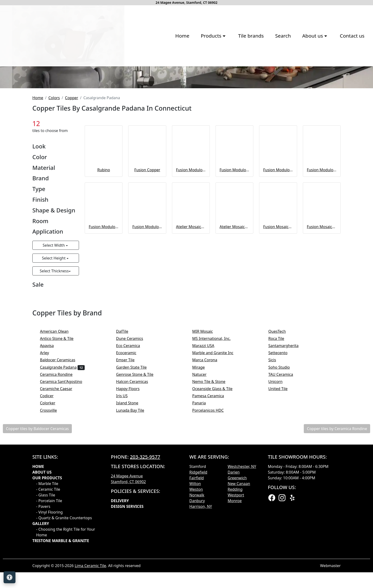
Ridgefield (198, 550)
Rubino (104, 247)
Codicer (50, 474)
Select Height (54, 336)
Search (200, 72)
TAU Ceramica (284, 452)
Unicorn (279, 459)
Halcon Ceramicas (135, 459)
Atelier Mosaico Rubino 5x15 (191, 304)
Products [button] (128, 72)
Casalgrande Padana (62, 445)
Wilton (195, 561)
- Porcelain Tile (49, 578)
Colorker (51, 481)
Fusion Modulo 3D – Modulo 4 (322, 247)
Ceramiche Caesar (59, 466)
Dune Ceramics (133, 416)
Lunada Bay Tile (134, 488)
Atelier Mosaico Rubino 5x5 (234, 304)
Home (99, 72)
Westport (236, 573)
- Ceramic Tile (48, 567)
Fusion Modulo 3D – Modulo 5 (104, 304)
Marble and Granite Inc (216, 431)
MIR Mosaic (206, 409)
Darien (234, 550)
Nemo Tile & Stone (213, 459)
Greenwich (237, 555)
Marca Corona (208, 438)
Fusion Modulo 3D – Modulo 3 (191, 247)
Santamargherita (287, 423)
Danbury (197, 578)
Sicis (275, 438)
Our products (47, 555)
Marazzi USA (206, 423)
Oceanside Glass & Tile (216, 466)
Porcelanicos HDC (211, 488)
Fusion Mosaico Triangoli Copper (322, 304)
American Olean (57, 409)
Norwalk (197, 573)
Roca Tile (279, 416)
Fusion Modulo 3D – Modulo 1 (278, 247)
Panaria (202, 481)
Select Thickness (54, 349)
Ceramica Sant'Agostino (64, 459)
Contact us (269, 72)
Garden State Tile (135, 445)
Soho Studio (283, 445)
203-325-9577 (145, 534)
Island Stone (130, 481)
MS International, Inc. (215, 416)
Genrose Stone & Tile (138, 452)
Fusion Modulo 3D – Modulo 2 (234, 247)
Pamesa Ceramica (211, 474)
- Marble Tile (47, 561)
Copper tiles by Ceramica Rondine (337, 506)
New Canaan (239, 561)
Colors (54, 175)
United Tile (281, 466)
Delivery (120, 578)
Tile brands (168, 72)
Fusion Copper (147, 247)
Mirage (202, 445)
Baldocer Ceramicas (61, 438)
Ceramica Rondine (60, 452)
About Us (42, 550)
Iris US (125, 474)
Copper (71, 175)
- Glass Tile (46, 573)
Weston (196, 567)
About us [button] (230, 72)
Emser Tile (128, 438)
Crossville (52, 488)
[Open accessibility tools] (10, 577)
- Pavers (43, 584)
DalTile (126, 409)
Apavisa (51, 423)
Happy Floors (131, 466)
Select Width (54, 323)
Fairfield (197, 555)
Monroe (235, 578)
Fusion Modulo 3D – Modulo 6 (147, 304)
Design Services (127, 584)
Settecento (281, 431)
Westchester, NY (242, 544)
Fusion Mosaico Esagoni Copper (278, 304)
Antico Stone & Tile (60, 416)
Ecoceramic (129, 431)
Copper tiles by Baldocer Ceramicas (37, 506)
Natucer (203, 452)
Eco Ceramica (131, 423)
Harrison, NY (201, 584)
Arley (48, 431)
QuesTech (280, 409)
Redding (235, 567)
